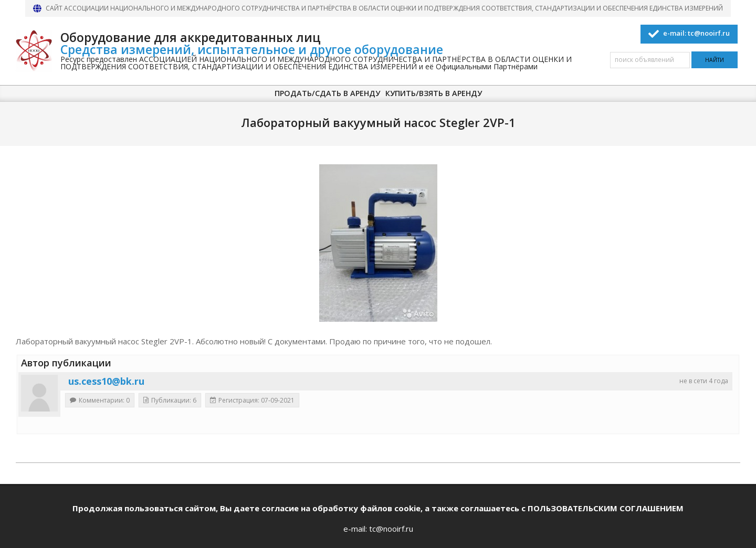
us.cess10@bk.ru (106, 381)
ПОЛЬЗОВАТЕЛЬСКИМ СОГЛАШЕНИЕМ (606, 508)
